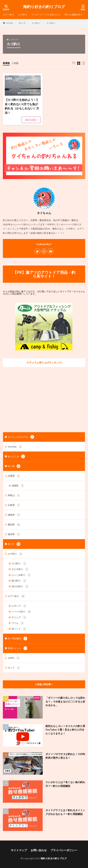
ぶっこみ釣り (21, 575)
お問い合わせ (39, 850)
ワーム (18, 623)
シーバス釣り (21, 612)
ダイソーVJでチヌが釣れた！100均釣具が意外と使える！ (65, 756)
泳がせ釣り (20, 586)
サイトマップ (19, 850)
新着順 (6, 63)
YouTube (15, 447)
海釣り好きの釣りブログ (44, 7)
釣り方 (22, 23)
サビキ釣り (20, 569)
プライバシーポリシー (64, 850)
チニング (19, 617)
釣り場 (14, 466)
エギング (19, 606)
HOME (10, 23)
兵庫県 (14, 476)
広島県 (14, 505)
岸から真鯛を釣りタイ (76, 15)
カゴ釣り (51, 23)
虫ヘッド (19, 629)
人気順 (15, 63)
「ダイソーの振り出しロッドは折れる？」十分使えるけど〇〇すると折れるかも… (65, 701)
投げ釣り (19, 581)
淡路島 (18, 486)
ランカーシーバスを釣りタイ (46, 15)
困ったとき (16, 456)
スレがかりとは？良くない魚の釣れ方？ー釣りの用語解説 (65, 784)
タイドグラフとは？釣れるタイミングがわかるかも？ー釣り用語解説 (65, 812)
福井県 (14, 534)
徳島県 (14, 515)
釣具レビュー (18, 648)
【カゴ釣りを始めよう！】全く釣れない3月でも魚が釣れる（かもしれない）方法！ (22, 106)
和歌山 (14, 495)
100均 (14, 658)
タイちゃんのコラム (21, 437)
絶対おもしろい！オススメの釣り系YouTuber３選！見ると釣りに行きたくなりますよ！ (65, 730)
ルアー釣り (9, 15)
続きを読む (31, 120)
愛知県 (14, 525)
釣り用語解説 (18, 639)
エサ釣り (23, 15)
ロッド (14, 668)
